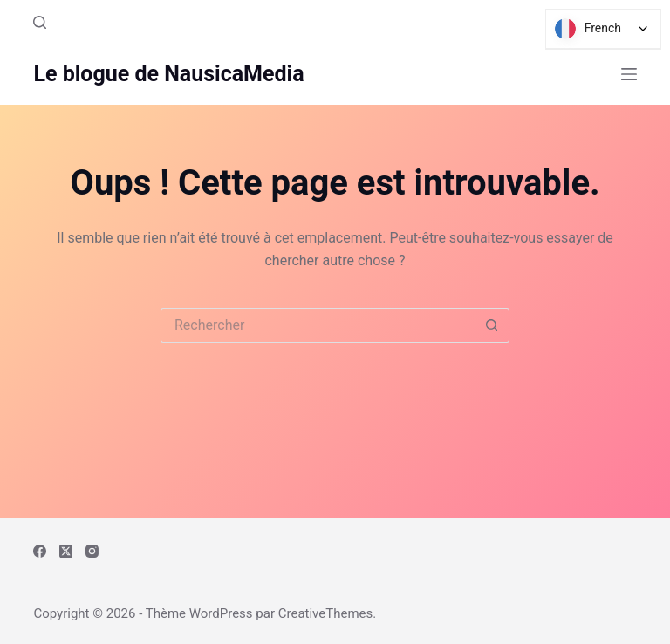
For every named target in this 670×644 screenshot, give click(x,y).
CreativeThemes (326, 613)
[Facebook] (40, 551)
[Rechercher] (40, 22)
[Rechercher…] (318, 325)
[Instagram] (92, 551)
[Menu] (629, 74)
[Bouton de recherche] (492, 325)
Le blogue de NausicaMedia (168, 74)
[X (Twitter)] (66, 551)
